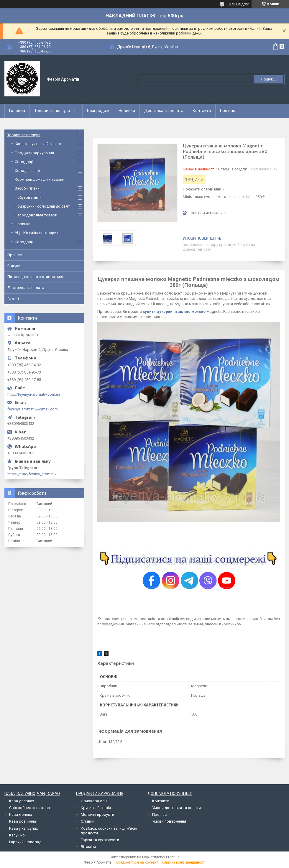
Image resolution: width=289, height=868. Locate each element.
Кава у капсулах (23, 828)
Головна (17, 111)
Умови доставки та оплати (176, 808)
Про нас (228, 111)
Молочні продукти (97, 814)
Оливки (88, 821)
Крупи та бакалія (96, 808)
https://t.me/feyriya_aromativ (32, 474)
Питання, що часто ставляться (35, 277)
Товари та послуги (52, 111)
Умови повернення (169, 821)
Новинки (127, 111)
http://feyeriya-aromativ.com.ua (34, 394)
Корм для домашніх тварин (40, 179)
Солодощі (24, 162)
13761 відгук (238, 4)
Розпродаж (98, 111)
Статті (13, 299)
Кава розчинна (23, 821)
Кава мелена (21, 814)
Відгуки (14, 266)
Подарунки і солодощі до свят (42, 206)
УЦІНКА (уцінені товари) (36, 233)
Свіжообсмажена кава (29, 808)
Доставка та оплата (164, 111)
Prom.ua (173, 857)
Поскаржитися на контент (136, 862)
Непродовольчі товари (36, 215)
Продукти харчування (34, 153)
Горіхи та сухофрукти (100, 840)
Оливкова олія (94, 801)
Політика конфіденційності (183, 862)
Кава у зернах (22, 801)
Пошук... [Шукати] (268, 79)
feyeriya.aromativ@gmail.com (33, 409)
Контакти (202, 111)
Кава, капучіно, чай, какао (38, 144)
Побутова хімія (28, 197)
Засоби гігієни (27, 188)
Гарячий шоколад (25, 842)
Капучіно (17, 835)
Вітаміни (88, 847)
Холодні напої (27, 171)
